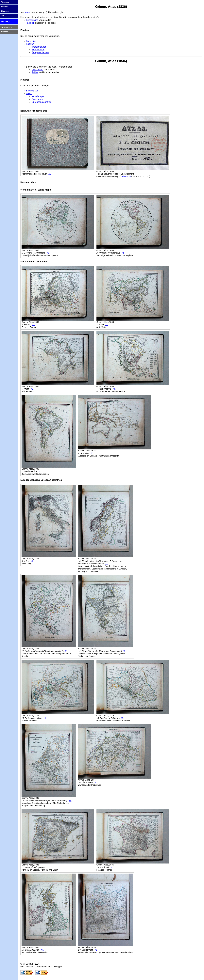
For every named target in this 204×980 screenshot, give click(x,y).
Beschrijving (32, 20)
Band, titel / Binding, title (34, 111)
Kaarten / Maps (28, 182)
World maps (38, 96)
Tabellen (30, 23)
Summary (5, 21)
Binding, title (32, 91)
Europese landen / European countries (41, 480)
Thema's (5, 11)
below (27, 12)
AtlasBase (126, 176)
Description (37, 70)
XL (50, 174)
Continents (37, 99)
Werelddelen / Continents (34, 262)
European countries (42, 102)
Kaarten (30, 44)
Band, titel (31, 41)
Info (3, 16)
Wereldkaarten (39, 47)
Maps (29, 93)
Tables (35, 72)
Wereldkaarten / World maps (36, 190)
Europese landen (40, 52)
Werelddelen (38, 50)
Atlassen (5, 2)
